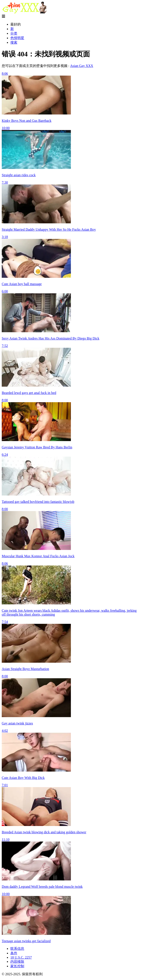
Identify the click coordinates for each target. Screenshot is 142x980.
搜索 (14, 42)
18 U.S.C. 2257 (21, 957)
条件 (14, 953)
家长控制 (17, 966)
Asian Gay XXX (82, 66)
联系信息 (17, 949)
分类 (14, 33)
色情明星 (17, 38)
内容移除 (17, 962)
